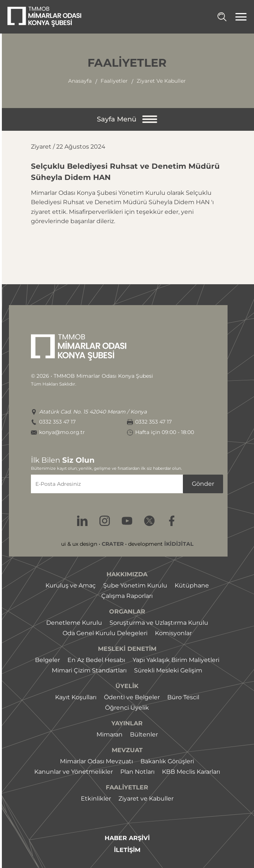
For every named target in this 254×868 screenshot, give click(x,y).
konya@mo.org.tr (62, 432)
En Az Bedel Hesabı (96, 660)
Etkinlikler (96, 799)
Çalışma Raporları (127, 596)
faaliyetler (114, 81)
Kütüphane (192, 585)
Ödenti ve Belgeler (132, 697)
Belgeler (47, 660)
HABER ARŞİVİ (127, 838)
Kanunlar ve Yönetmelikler (74, 772)
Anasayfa (80, 81)
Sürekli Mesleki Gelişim (168, 670)
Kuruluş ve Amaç (71, 585)
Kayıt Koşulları (76, 697)
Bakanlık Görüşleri (167, 761)
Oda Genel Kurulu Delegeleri (105, 633)
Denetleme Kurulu (74, 623)
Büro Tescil (183, 697)
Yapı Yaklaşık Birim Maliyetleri (176, 660)
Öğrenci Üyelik (127, 708)
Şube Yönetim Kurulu (135, 585)
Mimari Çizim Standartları (89, 670)
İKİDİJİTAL (179, 544)
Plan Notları (137, 772)
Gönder (203, 484)
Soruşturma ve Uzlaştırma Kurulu (159, 623)
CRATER (113, 544)
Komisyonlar (173, 633)
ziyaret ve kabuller (161, 81)
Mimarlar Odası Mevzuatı (96, 761)
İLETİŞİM (127, 850)
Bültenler (144, 734)
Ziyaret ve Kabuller (146, 799)
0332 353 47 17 (57, 422)
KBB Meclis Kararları (191, 772)
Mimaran (109, 734)
